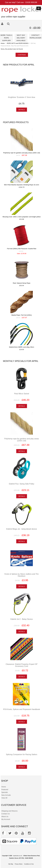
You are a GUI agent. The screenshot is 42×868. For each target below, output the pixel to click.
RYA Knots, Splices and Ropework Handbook (22, 709)
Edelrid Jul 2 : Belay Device (22, 619)
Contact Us (5, 814)
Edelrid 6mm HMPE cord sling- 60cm (22, 347)
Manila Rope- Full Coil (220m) (22, 315)
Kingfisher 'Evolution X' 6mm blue (22, 97)
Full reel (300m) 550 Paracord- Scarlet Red (22, 249)
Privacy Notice (19, 864)
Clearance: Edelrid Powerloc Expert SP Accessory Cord (22, 665)
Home (3, 43)
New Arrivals (6, 795)
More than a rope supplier (6, 38)
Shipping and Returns (9, 811)
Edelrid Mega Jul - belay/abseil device (22, 529)
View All (4, 798)
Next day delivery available (21, 38)
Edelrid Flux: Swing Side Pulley (22, 484)
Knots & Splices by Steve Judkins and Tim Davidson (22, 575)
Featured (5, 789)
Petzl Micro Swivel (22, 394)
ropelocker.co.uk (17, 856)
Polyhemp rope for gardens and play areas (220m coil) (22, 153)
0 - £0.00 (35, 28)
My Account (6, 819)
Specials (5, 792)
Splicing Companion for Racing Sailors (22, 754)
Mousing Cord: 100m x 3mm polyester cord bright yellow (22, 217)
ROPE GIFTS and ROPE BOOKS (18, 43)
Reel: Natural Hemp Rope (22, 283)
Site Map (11, 864)
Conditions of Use (29, 864)
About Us (5, 816)
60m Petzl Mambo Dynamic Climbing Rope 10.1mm (22, 185)
